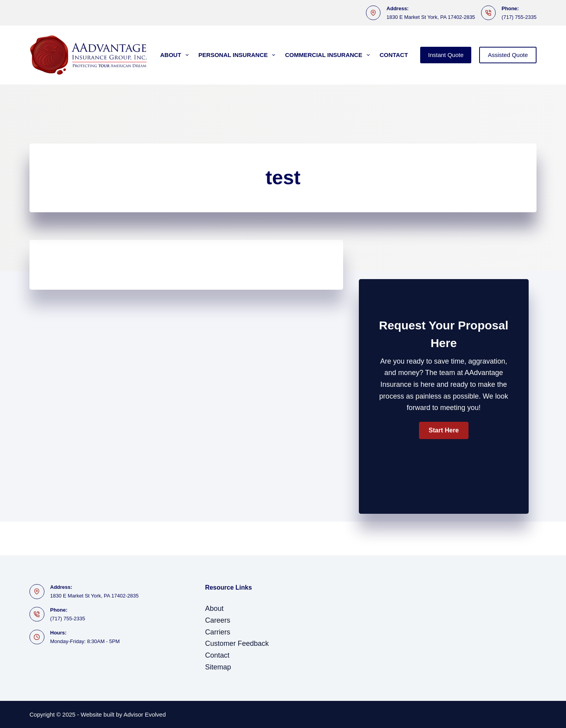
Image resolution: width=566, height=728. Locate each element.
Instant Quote (446, 55)
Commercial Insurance (329, 55)
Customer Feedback (237, 643)
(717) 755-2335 (519, 17)
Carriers (218, 632)
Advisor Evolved (145, 714)
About (176, 55)
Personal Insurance (238, 55)
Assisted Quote (508, 55)
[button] (444, 430)
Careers (218, 620)
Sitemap (218, 667)
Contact (394, 55)
